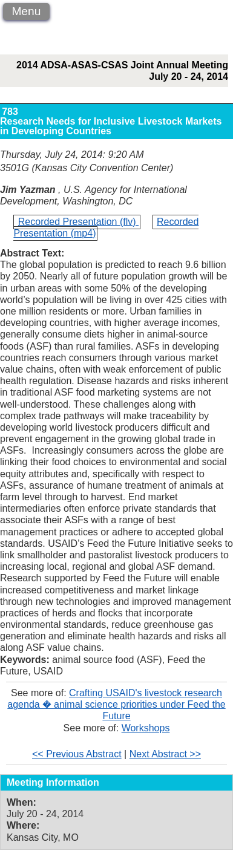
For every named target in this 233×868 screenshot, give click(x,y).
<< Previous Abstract (77, 754)
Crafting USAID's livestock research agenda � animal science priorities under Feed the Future (116, 704)
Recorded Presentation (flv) (78, 221)
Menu (26, 11)
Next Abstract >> (165, 754)
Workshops (146, 728)
